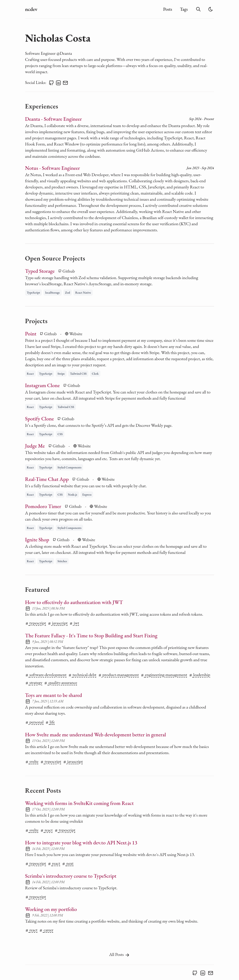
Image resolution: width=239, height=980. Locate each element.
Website (74, 334)
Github (67, 271)
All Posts (119, 955)
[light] (211, 9)
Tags (184, 9)
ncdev (31, 9)
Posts (168, 9)
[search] (198, 9)
